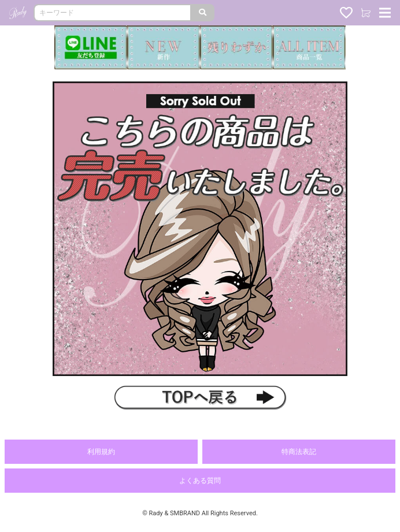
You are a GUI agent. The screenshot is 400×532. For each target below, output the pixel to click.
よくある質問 (200, 481)
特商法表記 (299, 452)
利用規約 (101, 452)
